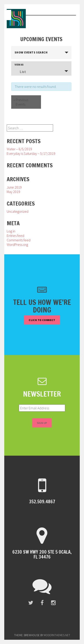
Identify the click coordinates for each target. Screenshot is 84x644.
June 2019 (14, 187)
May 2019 (13, 192)
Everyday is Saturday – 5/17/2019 (31, 153)
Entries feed (15, 236)
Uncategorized (18, 211)
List (20, 72)
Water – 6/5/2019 (19, 149)
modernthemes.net (57, 635)
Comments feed (19, 240)
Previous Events (21, 102)
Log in (11, 231)
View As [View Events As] (19, 65)
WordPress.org (17, 244)
